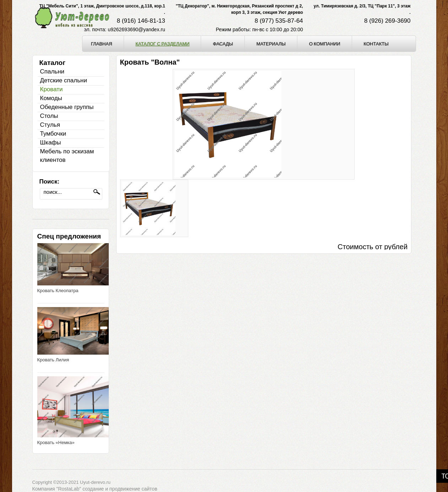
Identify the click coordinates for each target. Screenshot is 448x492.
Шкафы (51, 143)
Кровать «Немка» (56, 442)
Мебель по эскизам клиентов (67, 156)
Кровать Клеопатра (58, 291)
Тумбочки (53, 134)
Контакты (376, 44)
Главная (102, 44)
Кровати (52, 89)
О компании (325, 44)
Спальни (52, 72)
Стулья (50, 125)
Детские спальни (64, 80)
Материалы (271, 44)
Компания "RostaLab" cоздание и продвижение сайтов (95, 489)
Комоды (51, 98)
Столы (49, 116)
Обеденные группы (67, 107)
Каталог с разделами (163, 44)
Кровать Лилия (53, 360)
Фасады (223, 44)
